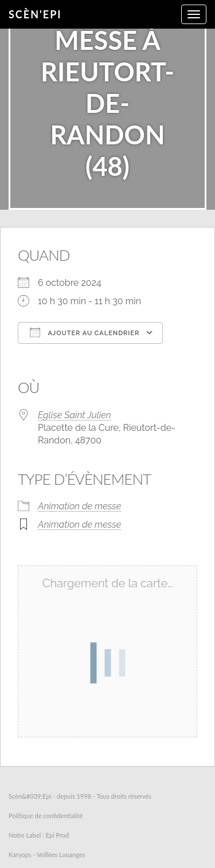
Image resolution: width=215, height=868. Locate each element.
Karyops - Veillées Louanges (47, 855)
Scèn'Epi (35, 14)
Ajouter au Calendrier (85, 332)
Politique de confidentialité (46, 816)
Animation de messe (79, 506)
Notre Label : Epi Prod (39, 835)
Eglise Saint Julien (75, 415)
